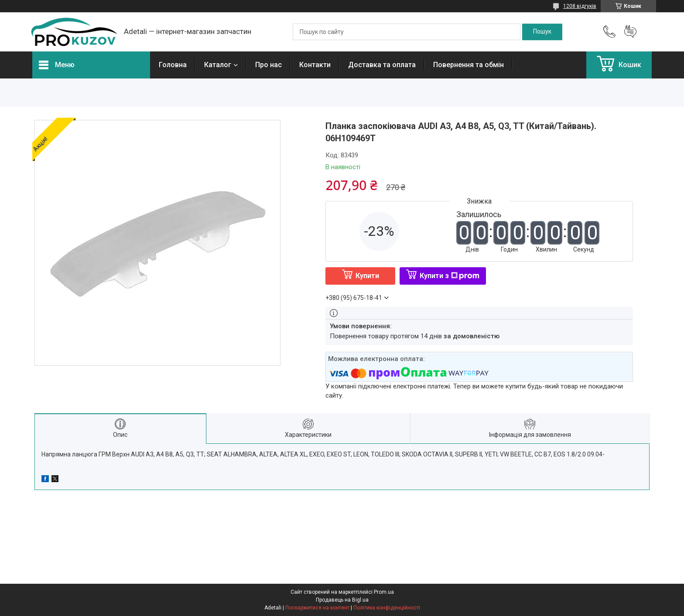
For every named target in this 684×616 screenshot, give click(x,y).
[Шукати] (542, 32)
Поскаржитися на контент (317, 608)
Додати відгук (630, 32)
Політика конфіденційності (387, 608)
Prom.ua (384, 592)
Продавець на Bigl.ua (342, 600)
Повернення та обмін (469, 65)
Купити (367, 276)
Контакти (315, 65)
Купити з (450, 276)
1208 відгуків (580, 6)
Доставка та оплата (382, 65)
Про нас (268, 65)
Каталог (218, 65)
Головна (173, 65)
